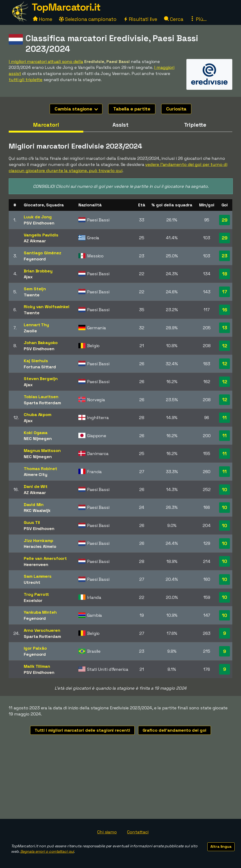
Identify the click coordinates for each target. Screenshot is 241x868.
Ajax (28, 277)
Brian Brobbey (38, 271)
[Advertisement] (120, 784)
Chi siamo (107, 832)
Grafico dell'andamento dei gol (175, 730)
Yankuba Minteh (40, 612)
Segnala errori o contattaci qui (47, 851)
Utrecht (32, 582)
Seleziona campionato (88, 19)
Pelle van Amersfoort (45, 558)
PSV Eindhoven (39, 223)
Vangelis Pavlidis (41, 235)
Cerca (174, 19)
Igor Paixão (35, 648)
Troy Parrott (36, 594)
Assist (120, 125)
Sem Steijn (35, 289)
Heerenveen (36, 564)
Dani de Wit (36, 486)
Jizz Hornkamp (38, 540)
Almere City (36, 474)
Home (43, 19)
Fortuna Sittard (40, 367)
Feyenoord (35, 259)
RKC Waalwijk (37, 510)
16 (225, 310)
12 (225, 346)
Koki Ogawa (36, 433)
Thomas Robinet (40, 469)
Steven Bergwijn (41, 379)
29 (225, 220)
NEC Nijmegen (38, 438)
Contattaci (138, 832)
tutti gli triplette (26, 80)
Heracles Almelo (40, 546)
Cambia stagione (76, 109)
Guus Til (32, 522)
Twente (32, 295)
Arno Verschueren (42, 630)
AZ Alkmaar (35, 241)
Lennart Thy (36, 325)
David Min (34, 505)
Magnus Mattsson (42, 450)
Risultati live (140, 19)
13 (225, 328)
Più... (198, 19)
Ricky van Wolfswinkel (47, 307)
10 (225, 490)
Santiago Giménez (42, 253)
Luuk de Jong (38, 217)
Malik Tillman (37, 666)
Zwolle (30, 331)
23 (225, 256)
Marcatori (46, 125)
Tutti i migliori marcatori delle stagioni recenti (82, 730)
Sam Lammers (38, 576)
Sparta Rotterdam (42, 403)
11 (225, 418)
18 (225, 274)
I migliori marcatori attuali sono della (46, 61)
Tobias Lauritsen (41, 397)
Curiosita (176, 109)
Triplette (195, 125)
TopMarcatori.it (66, 7)
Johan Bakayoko (41, 343)
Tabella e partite (132, 109)
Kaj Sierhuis (36, 361)
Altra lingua (221, 846)
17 (225, 292)
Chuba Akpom (38, 414)
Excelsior (33, 600)
